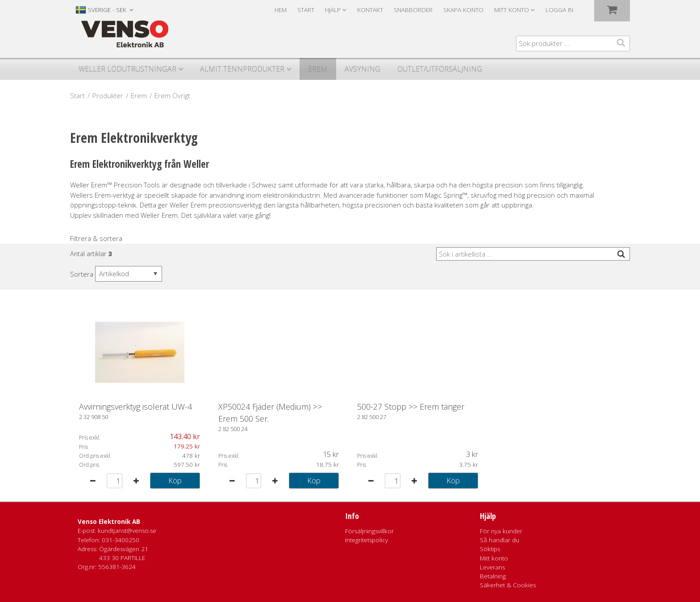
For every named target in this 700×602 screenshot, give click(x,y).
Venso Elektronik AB (109, 522)
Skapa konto (463, 10)
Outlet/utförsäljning (440, 69)
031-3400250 (121, 540)
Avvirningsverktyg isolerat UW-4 (135, 407)
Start (306, 10)
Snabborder (413, 10)
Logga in (559, 10)
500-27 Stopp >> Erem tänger (411, 407)
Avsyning (362, 69)
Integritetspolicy (367, 540)
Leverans (492, 567)
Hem (281, 10)
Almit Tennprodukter (242, 69)
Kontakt (370, 10)
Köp (175, 480)
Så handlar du (500, 540)
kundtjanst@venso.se (127, 531)
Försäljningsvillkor (369, 531)
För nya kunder (501, 531)
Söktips (490, 549)
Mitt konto (494, 558)
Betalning (493, 576)
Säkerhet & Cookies (508, 585)
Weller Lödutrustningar (127, 69)
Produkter (108, 95)
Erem (318, 69)
